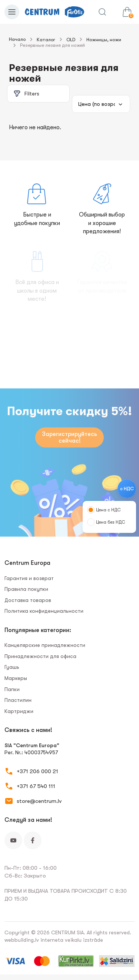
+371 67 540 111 (36, 786)
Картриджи (19, 711)
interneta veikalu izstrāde (72, 940)
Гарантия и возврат (29, 578)
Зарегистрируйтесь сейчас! (69, 437)
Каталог (46, 40)
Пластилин (18, 700)
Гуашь (12, 667)
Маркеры (16, 678)
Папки (12, 689)
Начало (17, 39)
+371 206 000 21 (37, 771)
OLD (71, 40)
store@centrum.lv (39, 801)
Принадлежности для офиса (40, 656)
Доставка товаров (28, 600)
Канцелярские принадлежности (45, 645)
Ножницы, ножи (104, 40)
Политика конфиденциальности (44, 611)
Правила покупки (26, 589)
